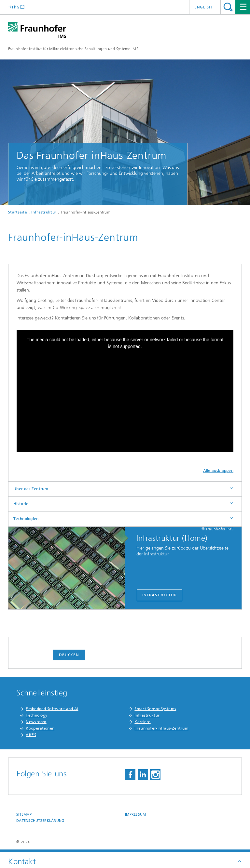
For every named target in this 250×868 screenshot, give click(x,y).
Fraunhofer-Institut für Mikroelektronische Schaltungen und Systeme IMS (73, 49)
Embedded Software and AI (52, 709)
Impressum (135, 815)
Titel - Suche (228, 7)
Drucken (69, 655)
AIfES (31, 735)
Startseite (18, 212)
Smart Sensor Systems (155, 709)
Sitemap (24, 815)
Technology (36, 715)
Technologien (26, 519)
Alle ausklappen (218, 471)
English (203, 7)
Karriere (142, 722)
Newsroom (36, 722)
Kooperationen (40, 728)
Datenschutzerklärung (40, 821)
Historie (21, 504)
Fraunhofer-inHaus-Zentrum (161, 728)
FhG (16, 7)
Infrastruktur (44, 212)
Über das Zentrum (31, 489)
